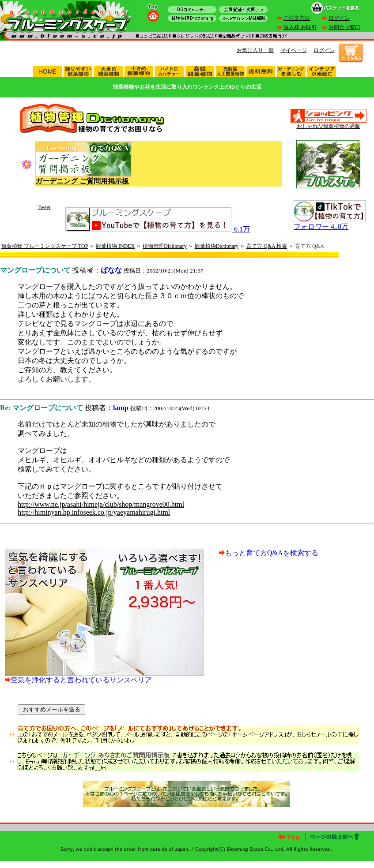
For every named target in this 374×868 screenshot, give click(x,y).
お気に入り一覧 (255, 50)
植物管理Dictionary (164, 246)
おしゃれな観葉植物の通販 (329, 126)
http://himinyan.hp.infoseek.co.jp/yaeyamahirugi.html (94, 512)
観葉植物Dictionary (217, 246)
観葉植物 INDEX (115, 246)
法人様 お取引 (300, 27)
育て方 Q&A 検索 (267, 246)
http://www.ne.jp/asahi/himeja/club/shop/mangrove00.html (101, 504)
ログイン (339, 18)
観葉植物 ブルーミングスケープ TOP (45, 246)
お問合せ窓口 (344, 27)
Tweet (44, 207)
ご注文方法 (297, 18)
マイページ (294, 50)
